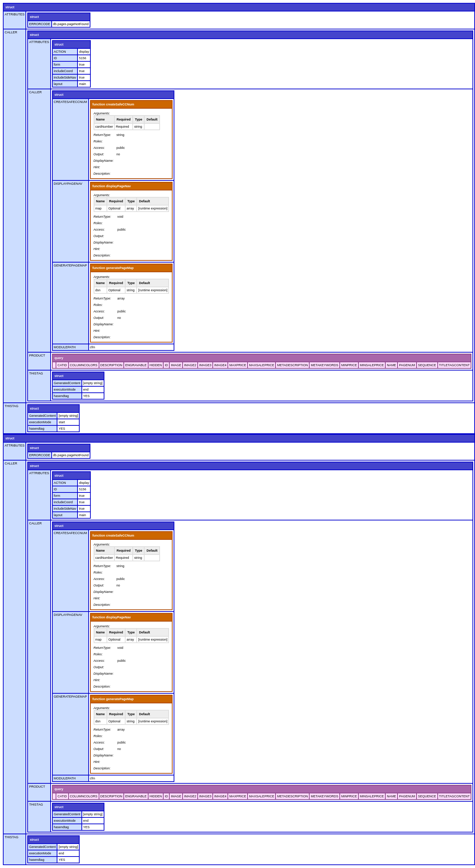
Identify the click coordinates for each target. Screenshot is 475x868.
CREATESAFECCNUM (70, 102)
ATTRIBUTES (15, 14)
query (59, 358)
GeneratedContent (67, 383)
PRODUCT (37, 355)
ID (55, 58)
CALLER (11, 32)
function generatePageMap (113, 268)
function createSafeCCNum (114, 104)
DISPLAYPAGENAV (68, 184)
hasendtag (61, 396)
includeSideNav (65, 77)
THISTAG (36, 373)
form (57, 65)
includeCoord (63, 71)
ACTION (60, 52)
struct (10, 7)
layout (58, 84)
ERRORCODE (40, 24)
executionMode (65, 390)
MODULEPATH (65, 347)
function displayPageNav (112, 186)
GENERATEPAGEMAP (70, 265)
